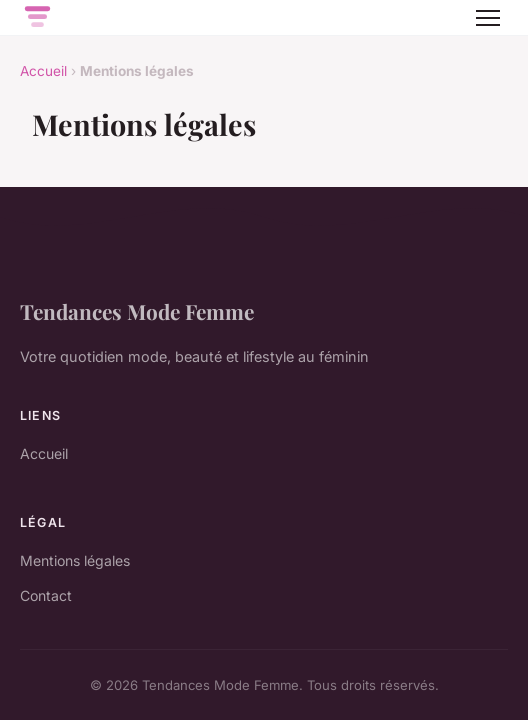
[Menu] (488, 18)
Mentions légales (75, 560)
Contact (46, 595)
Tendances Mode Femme (137, 311)
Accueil (43, 71)
